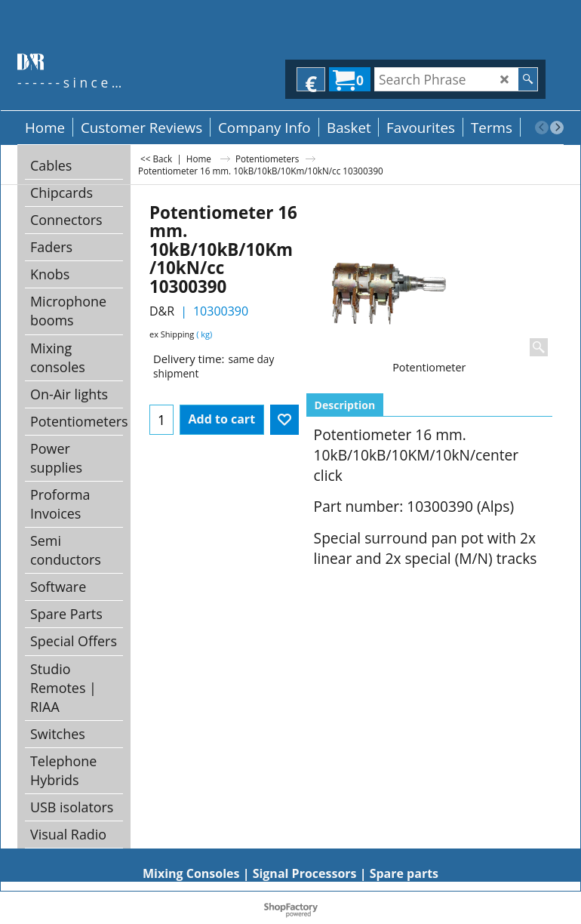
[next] (557, 128)
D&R (162, 311)
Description (345, 405)
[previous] (542, 128)
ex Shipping (172, 334)
